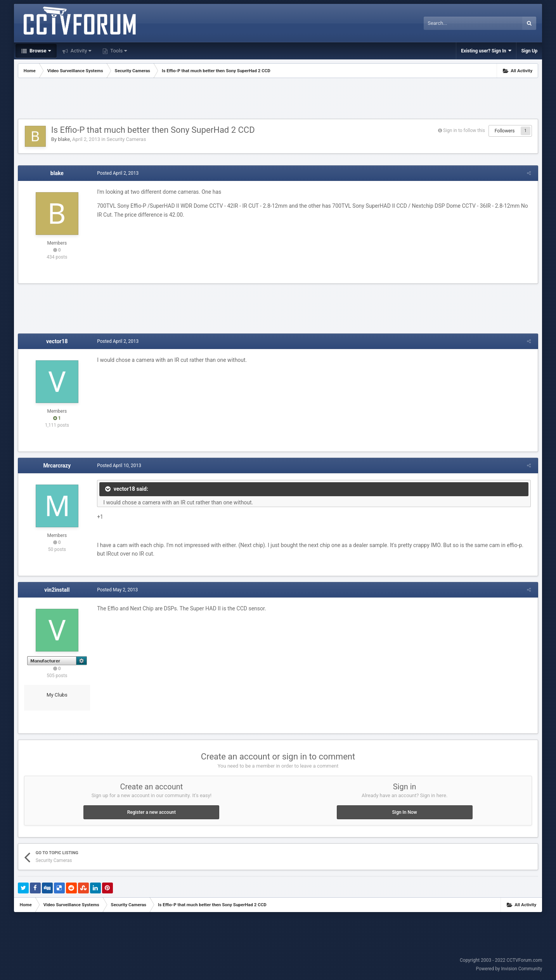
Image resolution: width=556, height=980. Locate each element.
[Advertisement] (278, 99)
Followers (505, 131)
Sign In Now (405, 812)
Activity (81, 51)
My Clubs (57, 695)
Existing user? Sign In (486, 51)
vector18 (57, 341)
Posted (117, 173)
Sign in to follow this (464, 130)
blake (64, 139)
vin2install (57, 590)
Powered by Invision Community (509, 969)
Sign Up (529, 51)
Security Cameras (126, 139)
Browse (40, 51)
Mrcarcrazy (57, 466)
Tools (118, 51)
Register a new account (152, 812)
